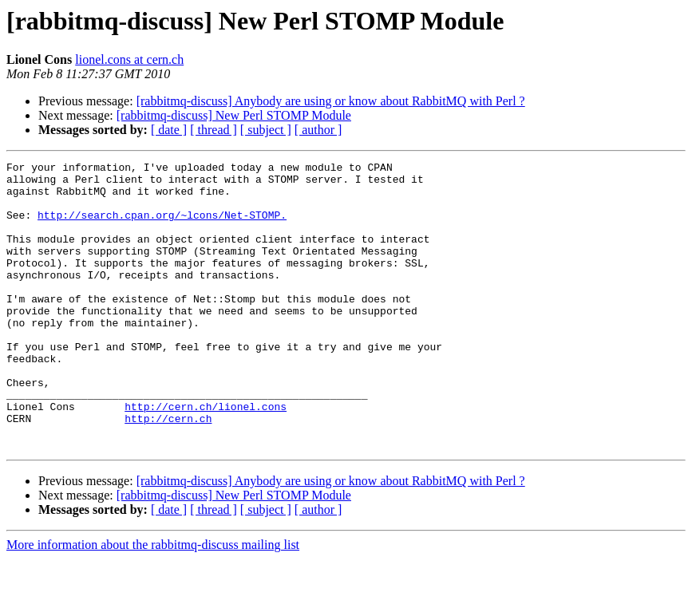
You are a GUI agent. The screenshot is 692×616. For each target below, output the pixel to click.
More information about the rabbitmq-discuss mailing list (153, 602)
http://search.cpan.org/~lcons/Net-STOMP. (162, 227)
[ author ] (318, 130)
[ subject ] (266, 130)
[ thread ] (214, 130)
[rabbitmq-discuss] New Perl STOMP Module (234, 115)
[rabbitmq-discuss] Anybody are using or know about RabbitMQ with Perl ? (331, 101)
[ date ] (169, 130)
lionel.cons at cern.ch (129, 59)
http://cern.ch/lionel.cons (206, 456)
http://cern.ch (168, 471)
